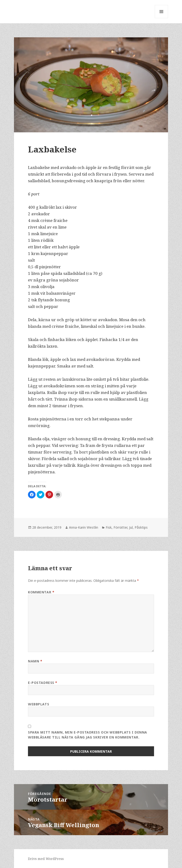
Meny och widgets (162, 18)
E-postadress (43, 683)
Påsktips (141, 527)
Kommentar (41, 592)
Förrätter (120, 527)
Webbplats (39, 704)
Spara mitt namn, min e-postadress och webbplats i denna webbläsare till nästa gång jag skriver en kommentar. (88, 735)
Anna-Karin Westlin (84, 527)
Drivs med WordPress (46, 859)
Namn (35, 661)
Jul (131, 527)
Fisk (109, 527)
